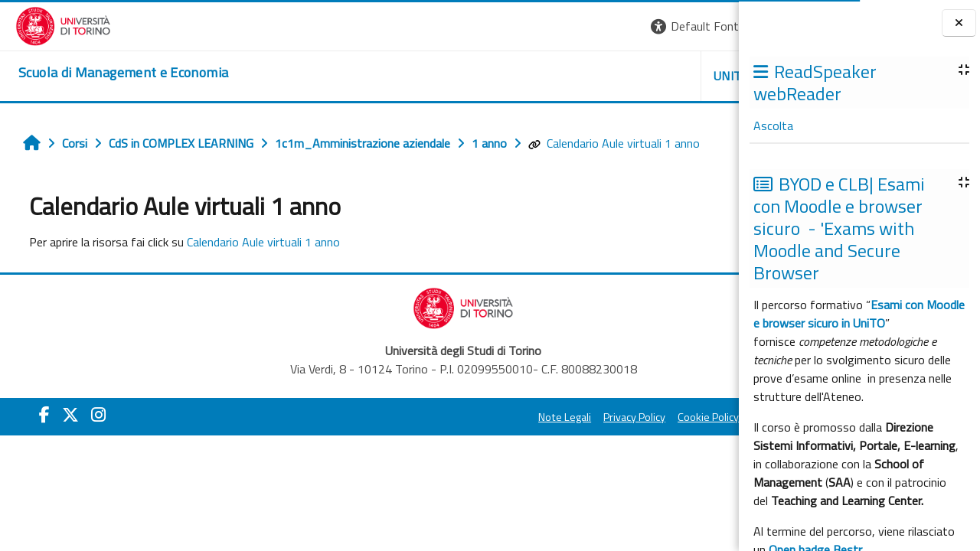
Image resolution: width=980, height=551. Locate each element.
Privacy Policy (462, 417)
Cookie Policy (536, 417)
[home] (108, 73)
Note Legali (392, 417)
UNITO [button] (560, 76)
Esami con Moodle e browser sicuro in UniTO (859, 314)
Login (712, 26)
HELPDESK (646, 76)
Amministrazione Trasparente (650, 417)
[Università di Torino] (48, 24)
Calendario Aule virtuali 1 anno (606, 143)
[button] (529, 26)
